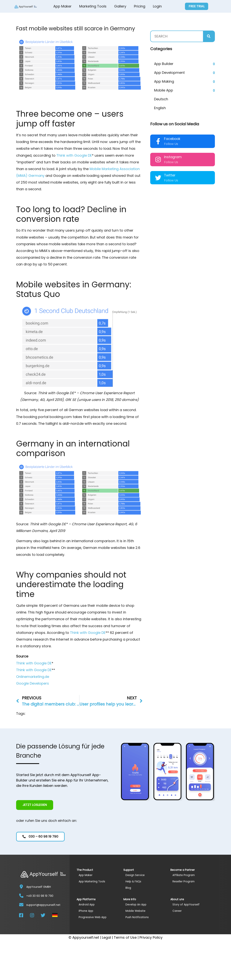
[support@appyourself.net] (21, 904)
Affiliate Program (185, 875)
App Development (169, 73)
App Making (164, 81)
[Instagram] (158, 160)
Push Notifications (138, 917)
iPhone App (87, 911)
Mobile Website (137, 911)
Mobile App (164, 90)
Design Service (136, 875)
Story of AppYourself (187, 904)
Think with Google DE (74, 155)
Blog (129, 888)
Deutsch (161, 99)
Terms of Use (125, 937)
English (160, 108)
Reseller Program (185, 881)
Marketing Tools (93, 6)
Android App (87, 904)
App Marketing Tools (93, 881)
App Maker (62, 6)
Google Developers (33, 683)
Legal (106, 937)
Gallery (120, 6)
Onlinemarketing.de (33, 677)
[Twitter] (158, 178)
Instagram (173, 157)
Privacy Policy (151, 937)
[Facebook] (158, 141)
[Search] (209, 36)
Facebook (172, 139)
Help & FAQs (134, 881)
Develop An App (137, 904)
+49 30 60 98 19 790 (40, 896)
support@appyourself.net (43, 905)
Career (177, 911)
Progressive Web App (94, 917)
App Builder (164, 64)
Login (157, 6)
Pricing (140, 6)
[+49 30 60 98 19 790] (21, 895)
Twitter (170, 175)
